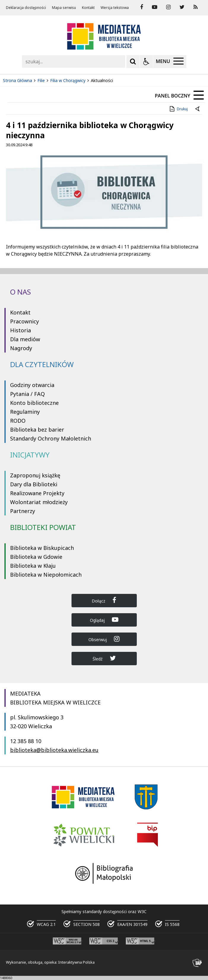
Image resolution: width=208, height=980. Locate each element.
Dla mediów (25, 339)
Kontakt (88, 8)
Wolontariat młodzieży (39, 502)
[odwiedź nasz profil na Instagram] (168, 7)
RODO (18, 421)
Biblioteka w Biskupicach (42, 548)
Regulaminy (25, 412)
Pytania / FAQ (27, 394)
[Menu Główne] (170, 62)
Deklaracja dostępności (26, 8)
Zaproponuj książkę (35, 475)
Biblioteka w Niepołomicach (46, 575)
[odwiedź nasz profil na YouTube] (155, 7)
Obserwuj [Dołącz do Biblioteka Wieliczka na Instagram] (104, 639)
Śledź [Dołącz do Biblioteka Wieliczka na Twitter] (104, 658)
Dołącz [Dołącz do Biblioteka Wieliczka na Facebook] (104, 600)
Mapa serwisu (64, 8)
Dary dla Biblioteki (34, 484)
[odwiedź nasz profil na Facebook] (142, 7)
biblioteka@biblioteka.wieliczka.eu (54, 750)
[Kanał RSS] (196, 7)
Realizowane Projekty (37, 493)
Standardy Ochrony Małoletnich (51, 438)
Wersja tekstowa (115, 8)
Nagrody (21, 348)
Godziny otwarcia (32, 385)
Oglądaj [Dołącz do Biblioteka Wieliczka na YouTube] (104, 620)
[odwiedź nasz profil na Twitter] (182, 7)
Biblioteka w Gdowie (36, 557)
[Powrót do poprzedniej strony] (198, 109)
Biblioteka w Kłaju (33, 566)
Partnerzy (23, 511)
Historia (20, 330)
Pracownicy (24, 321)
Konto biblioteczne (34, 403)
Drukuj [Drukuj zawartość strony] (178, 109)
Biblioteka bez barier (37, 430)
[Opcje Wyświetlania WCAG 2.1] (146, 62)
